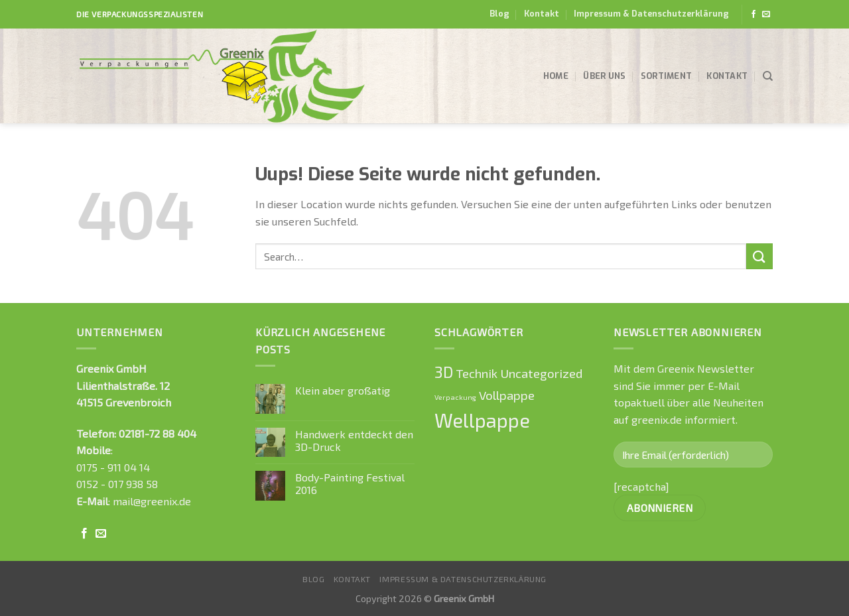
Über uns (604, 76)
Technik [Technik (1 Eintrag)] (477, 373)
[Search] (768, 76)
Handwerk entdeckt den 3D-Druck (354, 440)
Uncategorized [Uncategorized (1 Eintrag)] (541, 373)
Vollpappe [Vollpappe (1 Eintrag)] (507, 395)
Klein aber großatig (343, 390)
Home (556, 76)
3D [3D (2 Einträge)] (444, 372)
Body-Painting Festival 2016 (350, 483)
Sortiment (666, 76)
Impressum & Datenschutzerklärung (651, 14)
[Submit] (759, 256)
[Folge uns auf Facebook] (753, 15)
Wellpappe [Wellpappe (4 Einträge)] (482, 420)
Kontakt (542, 14)
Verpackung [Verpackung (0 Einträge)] (455, 397)
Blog (499, 14)
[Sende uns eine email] (766, 15)
